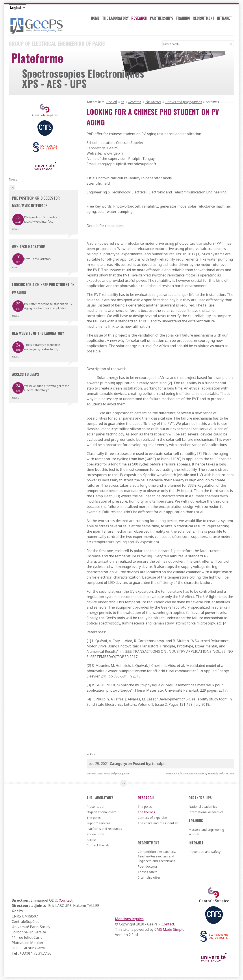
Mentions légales (129, 919)
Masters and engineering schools (206, 832)
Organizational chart (101, 812)
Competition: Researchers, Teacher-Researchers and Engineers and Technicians (157, 856)
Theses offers (148, 872)
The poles (94, 818)
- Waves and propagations (183, 102)
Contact (66, 900)
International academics (206, 812)
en (123, 102)
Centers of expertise (152, 818)
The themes (153, 102)
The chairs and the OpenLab (158, 823)
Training (184, 19)
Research (140, 19)
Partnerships (162, 19)
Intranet (225, 19)
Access (92, 840)
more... (16, 229)
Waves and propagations (116, 773)
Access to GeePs (26, 374)
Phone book (95, 834)
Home (96, 19)
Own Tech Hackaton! (29, 246)
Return (94, 754)
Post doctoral (148, 866)
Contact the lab (98, 845)
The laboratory (116, 19)
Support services (98, 823)
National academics (203, 807)
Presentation (96, 807)
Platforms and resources (104, 829)
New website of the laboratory (38, 333)
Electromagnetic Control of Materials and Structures (206, 773)
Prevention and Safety (205, 852)
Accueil (112, 102)
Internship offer (149, 877)
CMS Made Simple (169, 929)
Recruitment (204, 19)
